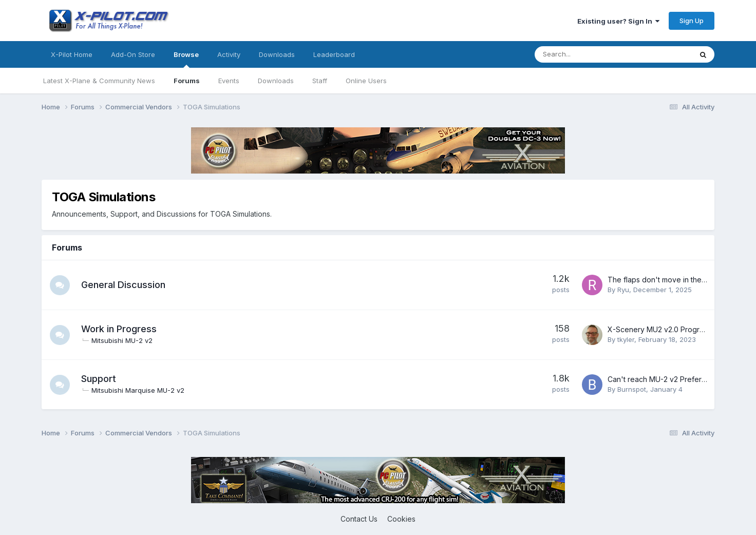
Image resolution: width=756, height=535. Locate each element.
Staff (320, 81)
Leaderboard (334, 54)
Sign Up (692, 21)
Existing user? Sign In (618, 21)
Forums (187, 81)
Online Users (366, 81)
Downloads (276, 81)
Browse (186, 59)
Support (99, 379)
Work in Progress (119, 329)
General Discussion (124, 285)
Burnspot (632, 389)
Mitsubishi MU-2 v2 (122, 340)
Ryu (623, 290)
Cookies (401, 519)
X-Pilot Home (72, 54)
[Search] (586, 54)
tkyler (626, 339)
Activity (229, 54)
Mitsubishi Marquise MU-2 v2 (138, 390)
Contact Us (359, 519)
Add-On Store (133, 54)
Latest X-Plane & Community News (99, 81)
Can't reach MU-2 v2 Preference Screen (677, 379)
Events (229, 81)
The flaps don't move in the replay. (667, 280)
